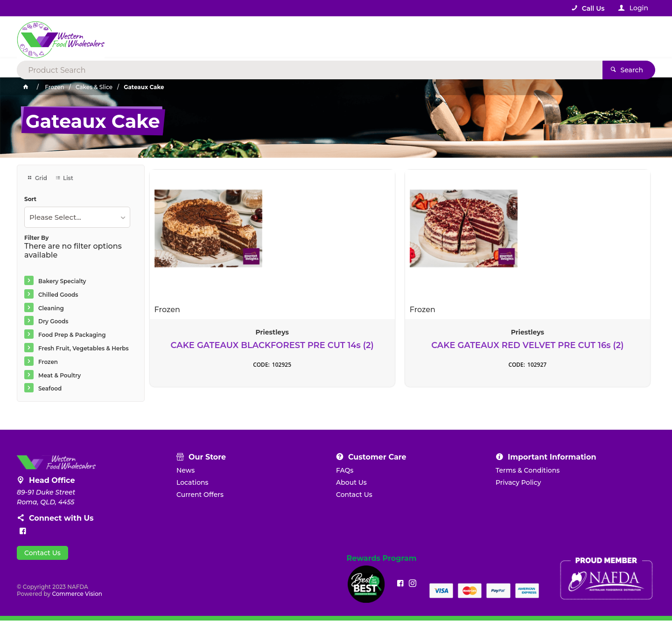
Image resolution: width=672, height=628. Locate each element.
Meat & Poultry (59, 375)
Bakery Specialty (62, 281)
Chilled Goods (58, 295)
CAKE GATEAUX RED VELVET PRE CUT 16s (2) (336, 345)
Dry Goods (53, 321)
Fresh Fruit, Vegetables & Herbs (84, 348)
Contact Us (42, 560)
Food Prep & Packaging (72, 335)
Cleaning (51, 308)
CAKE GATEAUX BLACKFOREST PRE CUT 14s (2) (208, 350)
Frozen (48, 362)
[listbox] (77, 217)
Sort (30, 199)
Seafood (50, 388)
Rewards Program (382, 566)
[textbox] (298, 37)
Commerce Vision (77, 601)
